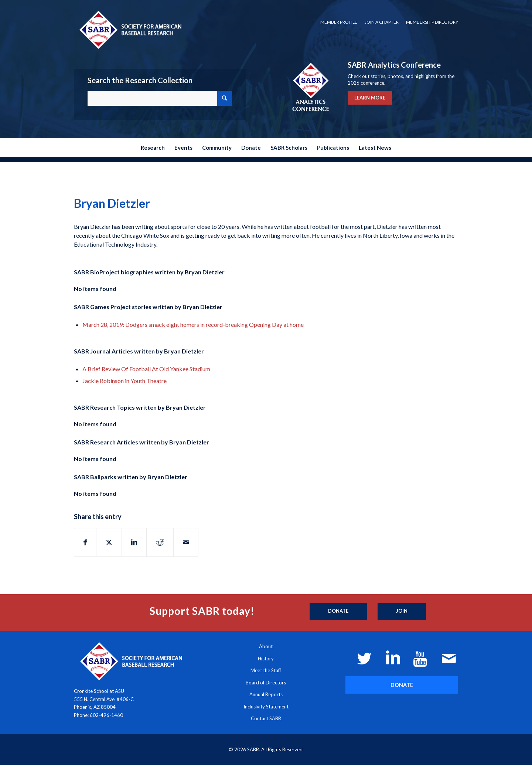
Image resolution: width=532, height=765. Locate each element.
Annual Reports (266, 694)
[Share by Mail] (186, 542)
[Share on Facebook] (85, 542)
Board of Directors (266, 683)
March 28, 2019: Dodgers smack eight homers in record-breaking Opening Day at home (193, 324)
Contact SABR (266, 718)
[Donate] (338, 611)
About (266, 646)
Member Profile (339, 22)
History (266, 659)
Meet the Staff (266, 670)
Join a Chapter (382, 22)
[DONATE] (402, 685)
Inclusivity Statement (266, 707)
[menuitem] (339, 22)
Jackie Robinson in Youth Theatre (125, 381)
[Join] (402, 611)
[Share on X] (109, 542)
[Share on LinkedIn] (134, 542)
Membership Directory (432, 22)
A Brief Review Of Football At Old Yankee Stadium (146, 369)
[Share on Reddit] (160, 542)
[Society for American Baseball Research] (130, 29)
